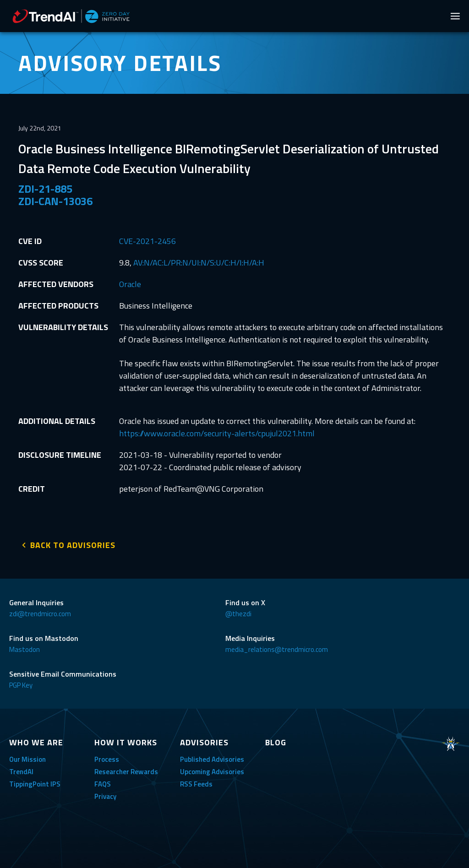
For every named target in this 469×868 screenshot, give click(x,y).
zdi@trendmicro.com (40, 613)
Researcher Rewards (126, 771)
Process (107, 758)
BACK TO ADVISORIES (73, 544)
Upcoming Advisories (212, 771)
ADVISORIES (204, 741)
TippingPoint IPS (35, 783)
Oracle (130, 284)
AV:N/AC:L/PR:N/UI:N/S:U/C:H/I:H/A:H (199, 263)
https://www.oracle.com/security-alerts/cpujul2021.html (217, 433)
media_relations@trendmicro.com (277, 648)
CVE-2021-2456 (147, 241)
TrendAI (21, 771)
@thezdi (238, 613)
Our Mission (27, 758)
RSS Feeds (196, 783)
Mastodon (25, 648)
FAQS (103, 783)
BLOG (276, 741)
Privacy (105, 795)
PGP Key (21, 684)
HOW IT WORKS (126, 741)
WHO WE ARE (36, 741)
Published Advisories (212, 758)
